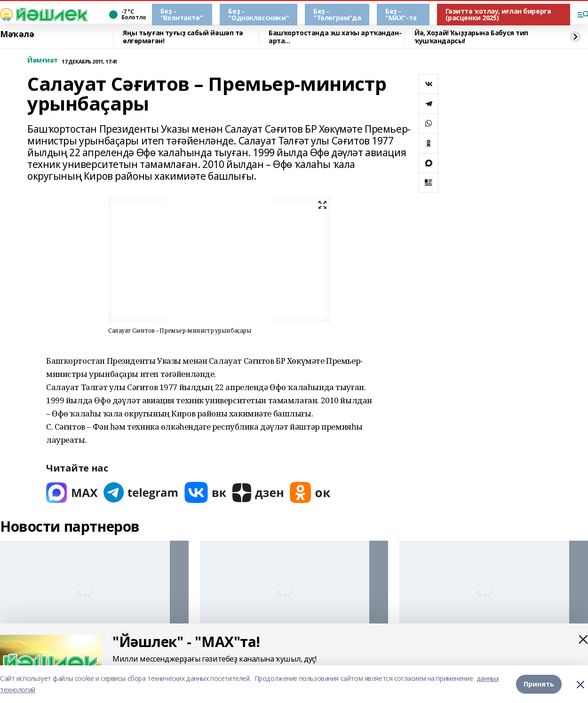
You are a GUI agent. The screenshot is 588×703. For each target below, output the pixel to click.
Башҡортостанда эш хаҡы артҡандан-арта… (335, 37)
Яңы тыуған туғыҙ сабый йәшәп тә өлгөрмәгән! (183, 37)
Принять (539, 684)
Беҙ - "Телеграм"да (337, 14)
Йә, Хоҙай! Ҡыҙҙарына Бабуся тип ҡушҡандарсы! (471, 37)
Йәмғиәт (43, 60)
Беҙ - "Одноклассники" (258, 14)
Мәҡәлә (17, 34)
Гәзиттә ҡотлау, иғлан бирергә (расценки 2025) (498, 14)
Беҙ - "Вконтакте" (182, 14)
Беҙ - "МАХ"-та (401, 14)
